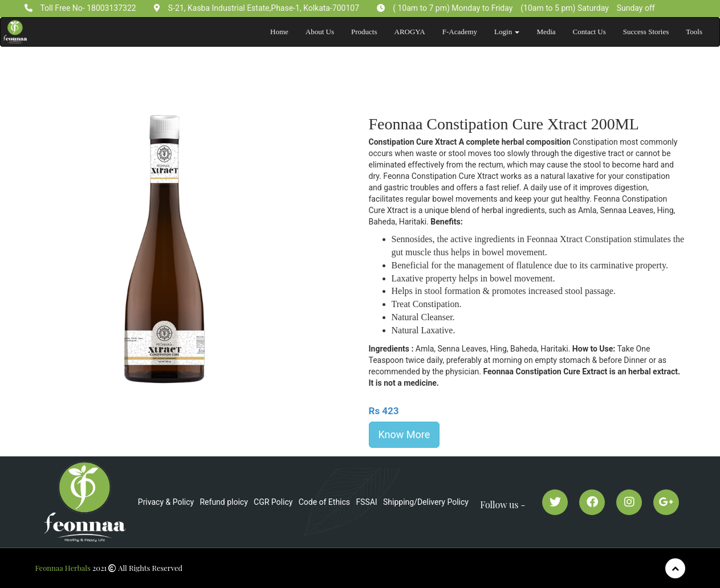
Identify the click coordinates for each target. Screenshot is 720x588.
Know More (404, 434)
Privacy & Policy (166, 502)
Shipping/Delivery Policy (426, 502)
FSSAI (366, 502)
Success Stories (646, 32)
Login (507, 32)
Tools (694, 32)
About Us (320, 32)
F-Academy (460, 32)
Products (364, 32)
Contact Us (589, 32)
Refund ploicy (223, 502)
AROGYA (410, 32)
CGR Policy (273, 502)
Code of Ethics (324, 502)
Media (546, 32)
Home (279, 32)
